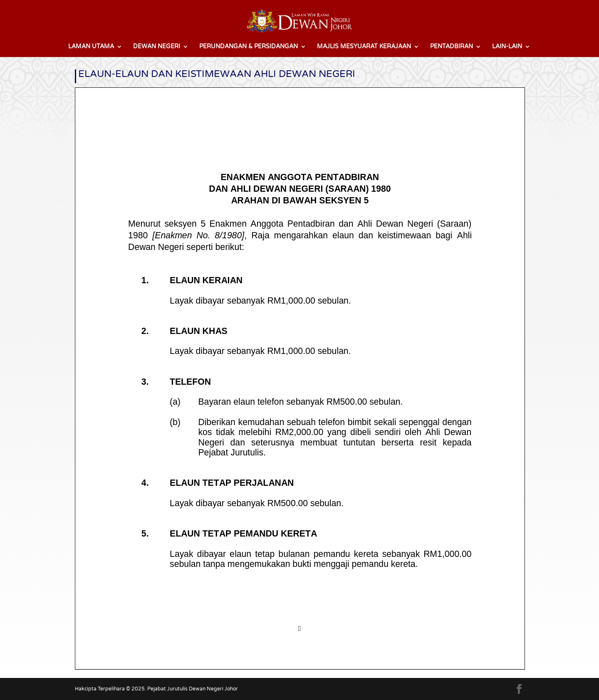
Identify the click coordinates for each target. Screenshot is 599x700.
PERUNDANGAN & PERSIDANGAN (249, 47)
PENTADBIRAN (452, 47)
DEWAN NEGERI (157, 47)
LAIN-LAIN (507, 47)
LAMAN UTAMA (91, 47)
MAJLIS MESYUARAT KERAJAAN (364, 47)
